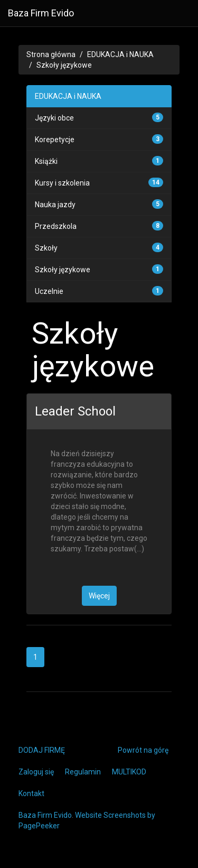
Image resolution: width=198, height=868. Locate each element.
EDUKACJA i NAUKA (120, 54)
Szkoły (46, 248)
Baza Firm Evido (41, 13)
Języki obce (54, 118)
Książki (46, 161)
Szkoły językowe (64, 65)
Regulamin (83, 772)
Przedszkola (56, 226)
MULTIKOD (129, 772)
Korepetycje (55, 140)
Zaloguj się (36, 772)
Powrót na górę (143, 750)
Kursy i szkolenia (62, 183)
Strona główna (51, 54)
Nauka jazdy (55, 205)
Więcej (99, 596)
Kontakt (31, 793)
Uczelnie (49, 291)
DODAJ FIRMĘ (42, 750)
